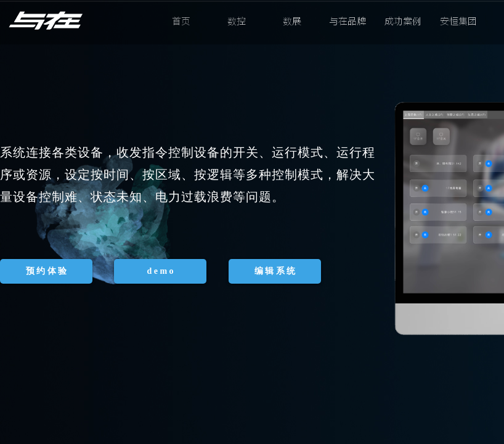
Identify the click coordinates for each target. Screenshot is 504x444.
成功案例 (403, 22)
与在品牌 (348, 22)
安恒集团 (458, 22)
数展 (292, 22)
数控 (237, 22)
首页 (181, 22)
